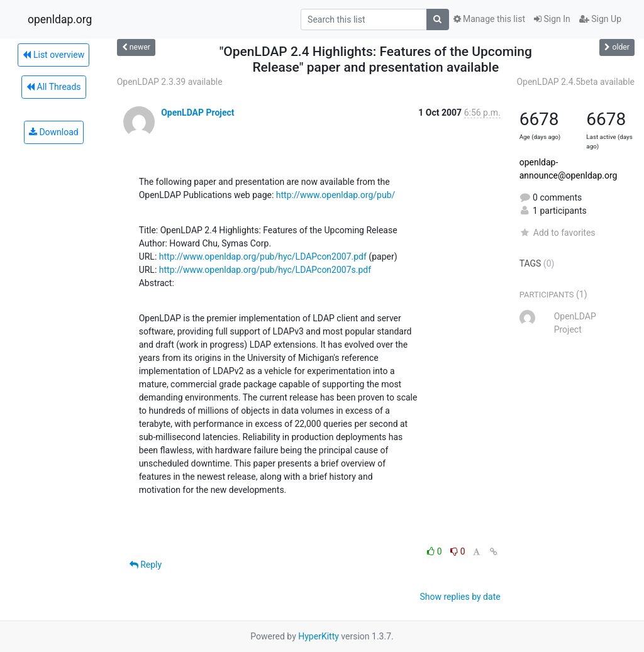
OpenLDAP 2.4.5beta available (575, 82)
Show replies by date (460, 597)
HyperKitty (319, 636)
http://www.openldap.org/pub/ (336, 195)
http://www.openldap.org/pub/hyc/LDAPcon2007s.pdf (265, 270)
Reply (146, 565)
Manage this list (489, 19)
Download (54, 132)
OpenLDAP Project (197, 113)
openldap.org (60, 19)
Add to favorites (558, 233)
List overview (53, 55)
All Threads (53, 87)
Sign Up (600, 19)
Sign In (552, 19)
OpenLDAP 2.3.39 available (170, 82)
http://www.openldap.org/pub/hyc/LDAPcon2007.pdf (263, 257)
